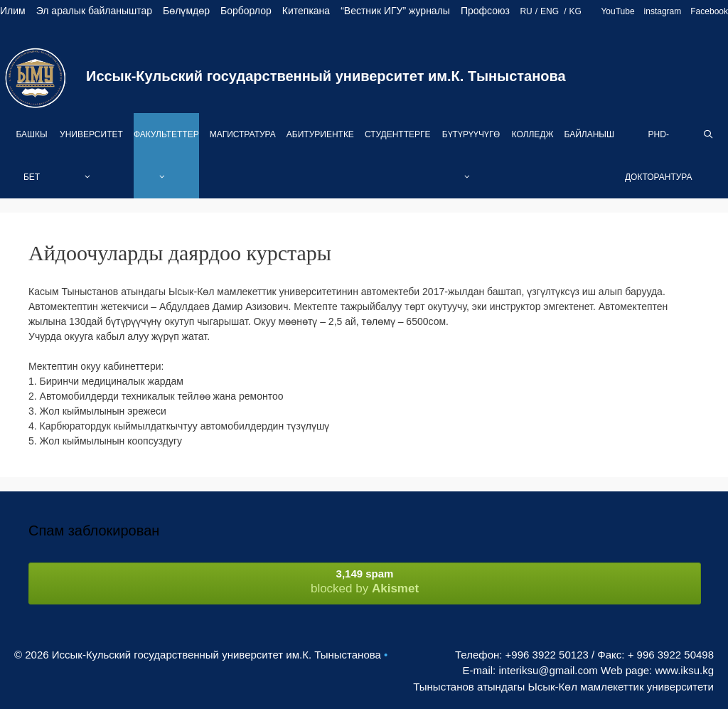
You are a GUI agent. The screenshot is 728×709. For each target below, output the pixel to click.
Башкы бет (31, 156)
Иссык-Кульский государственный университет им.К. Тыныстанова (326, 76)
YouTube (617, 11)
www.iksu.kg (684, 670)
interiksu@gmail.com (548, 670)
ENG (551, 11)
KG (576, 11)
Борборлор (246, 11)
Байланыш (589, 134)
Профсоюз (485, 11)
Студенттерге (398, 134)
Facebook (709, 11)
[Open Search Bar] (708, 134)
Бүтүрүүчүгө (471, 164)
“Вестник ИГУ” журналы (395, 11)
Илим (13, 11)
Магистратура (243, 134)
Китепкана (306, 11)
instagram (663, 11)
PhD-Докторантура (659, 156)
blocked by (365, 581)
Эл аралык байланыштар (94, 11)
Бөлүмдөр (186, 11)
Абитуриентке (320, 134)
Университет (91, 164)
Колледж (533, 134)
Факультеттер (166, 164)
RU (526, 11)
